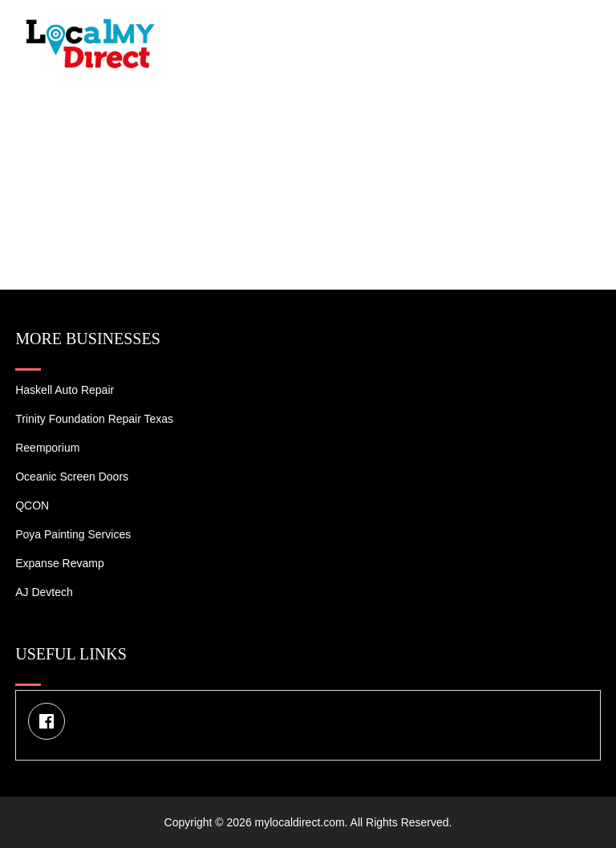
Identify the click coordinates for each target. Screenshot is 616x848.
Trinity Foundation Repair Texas (94, 419)
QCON (32, 505)
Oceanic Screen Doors (72, 477)
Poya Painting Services (73, 534)
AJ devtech (44, 592)
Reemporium (47, 448)
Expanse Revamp (60, 563)
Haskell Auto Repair (65, 390)
